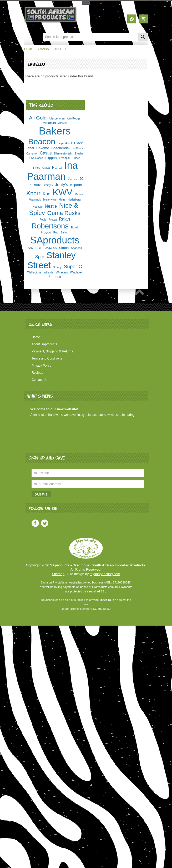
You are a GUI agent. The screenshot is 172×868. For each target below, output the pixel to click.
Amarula (49, 123)
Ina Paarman (52, 171)
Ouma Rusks (64, 213)
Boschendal (60, 148)
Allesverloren (57, 119)
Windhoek (76, 273)
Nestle (51, 206)
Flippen (51, 158)
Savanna (34, 248)
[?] (63, 105)
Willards (49, 273)
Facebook (35, 523)
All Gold (38, 118)
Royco (46, 232)
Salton (64, 233)
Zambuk (55, 277)
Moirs (62, 200)
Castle (46, 153)
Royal (75, 228)
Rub (56, 233)
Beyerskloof (65, 143)
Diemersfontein (63, 154)
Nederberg (74, 200)
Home (29, 49)
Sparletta (77, 248)
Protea (53, 220)
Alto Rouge (74, 119)
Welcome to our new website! (54, 409)
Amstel (62, 123)
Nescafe (38, 207)
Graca (46, 168)
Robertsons (50, 226)
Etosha (79, 154)
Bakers (55, 131)
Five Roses (36, 158)
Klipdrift (76, 185)
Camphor (32, 154)
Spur (40, 257)
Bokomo (43, 148)
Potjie (43, 220)
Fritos (37, 168)
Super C (73, 266)
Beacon (42, 141)
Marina (79, 194)
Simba (64, 248)
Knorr (33, 193)
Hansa (57, 168)
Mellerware (50, 200)
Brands (43, 49)
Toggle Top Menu (86, 3)
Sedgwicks (50, 248)
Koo (46, 194)
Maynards (35, 200)
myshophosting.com (105, 574)
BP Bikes (77, 148)
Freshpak (65, 158)
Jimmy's (48, 185)
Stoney (57, 267)
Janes (72, 179)
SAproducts (55, 240)
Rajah (64, 219)
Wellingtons (34, 273)
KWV (63, 192)
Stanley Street (51, 260)
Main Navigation (29, 37)
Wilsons (62, 272)
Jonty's (62, 184)
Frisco (76, 158)
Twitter (45, 523)
